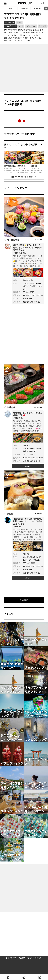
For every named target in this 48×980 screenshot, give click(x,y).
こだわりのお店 (31, 26)
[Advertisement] (24, 68)
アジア (19, 22)
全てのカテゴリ (10, 26)
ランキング (38, 9)
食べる (21, 26)
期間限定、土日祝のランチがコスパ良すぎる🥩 (28, 415)
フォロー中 (24, 9)
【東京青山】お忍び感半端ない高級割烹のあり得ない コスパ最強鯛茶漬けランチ (28, 523)
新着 (10, 9)
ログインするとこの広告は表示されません (24, 958)
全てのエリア (10, 22)
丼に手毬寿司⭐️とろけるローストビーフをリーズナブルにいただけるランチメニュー (28, 249)
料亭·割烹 (42, 26)
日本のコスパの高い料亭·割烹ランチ (24, 177)
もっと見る (24, 600)
